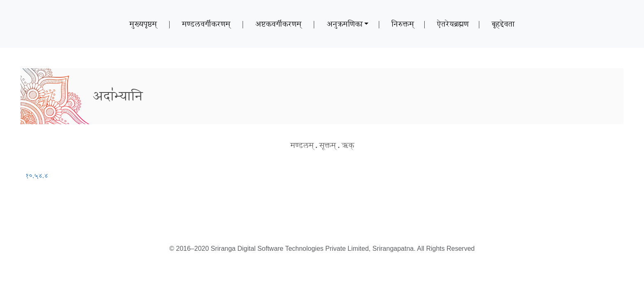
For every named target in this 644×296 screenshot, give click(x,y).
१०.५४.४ (37, 176)
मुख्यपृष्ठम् (143, 24)
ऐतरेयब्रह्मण (453, 24)
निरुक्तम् (403, 24)
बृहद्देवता (503, 24)
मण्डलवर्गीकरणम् (206, 24)
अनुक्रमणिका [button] (345, 24)
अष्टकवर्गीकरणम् (278, 24)
